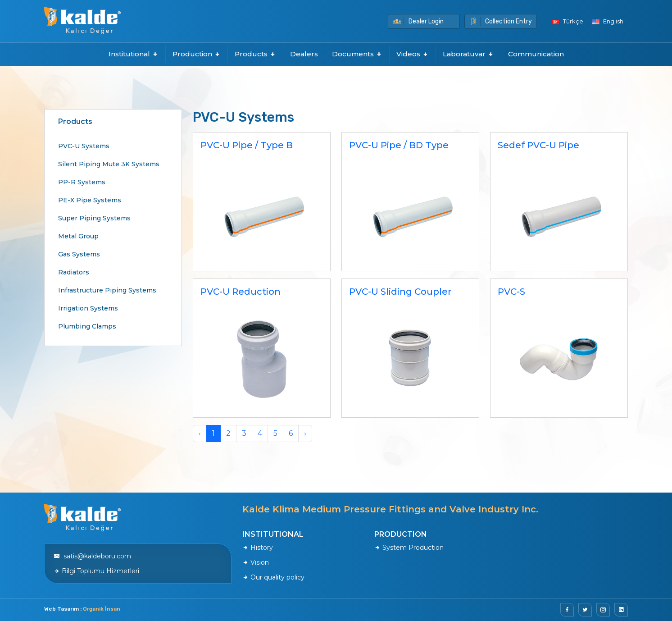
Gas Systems (79, 254)
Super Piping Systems (94, 218)
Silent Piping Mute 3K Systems (109, 164)
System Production (409, 548)
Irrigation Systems (88, 308)
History (258, 548)
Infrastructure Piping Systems (107, 290)
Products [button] (255, 54)
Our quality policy (273, 577)
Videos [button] (413, 54)
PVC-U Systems (84, 146)
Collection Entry (501, 21)
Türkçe (568, 21)
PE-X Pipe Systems (90, 200)
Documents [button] (357, 54)
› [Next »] (305, 433)
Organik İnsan (102, 609)
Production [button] (197, 54)
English (608, 21)
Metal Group (78, 236)
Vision (256, 562)
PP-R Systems (82, 182)
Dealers (304, 54)
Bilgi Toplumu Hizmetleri (96, 571)
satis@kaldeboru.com (92, 556)
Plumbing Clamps (87, 326)
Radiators (74, 272)
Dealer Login (418, 21)
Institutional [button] (134, 54)
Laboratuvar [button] (468, 54)
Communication (536, 54)
